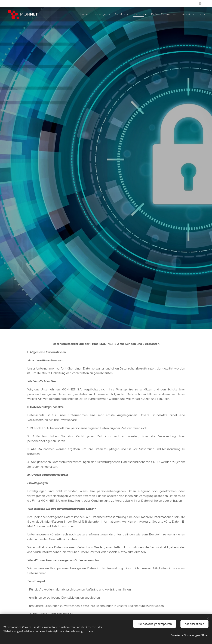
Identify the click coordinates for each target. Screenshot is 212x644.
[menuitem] (83, 14)
